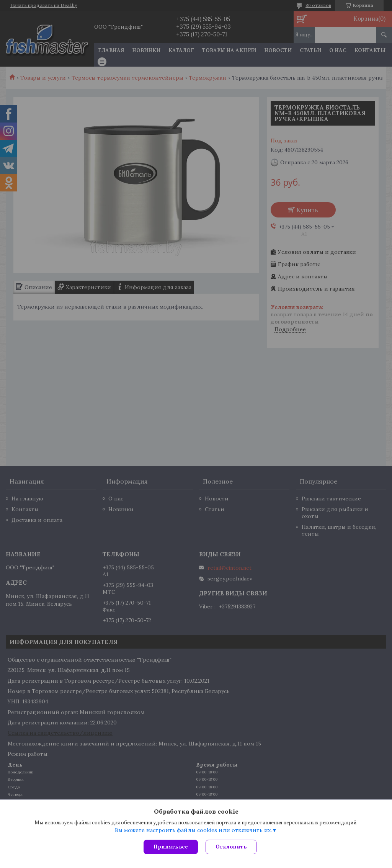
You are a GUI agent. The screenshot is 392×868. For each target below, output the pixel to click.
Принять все (171, 847)
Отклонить (231, 847)
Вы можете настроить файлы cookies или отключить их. (193, 830)
